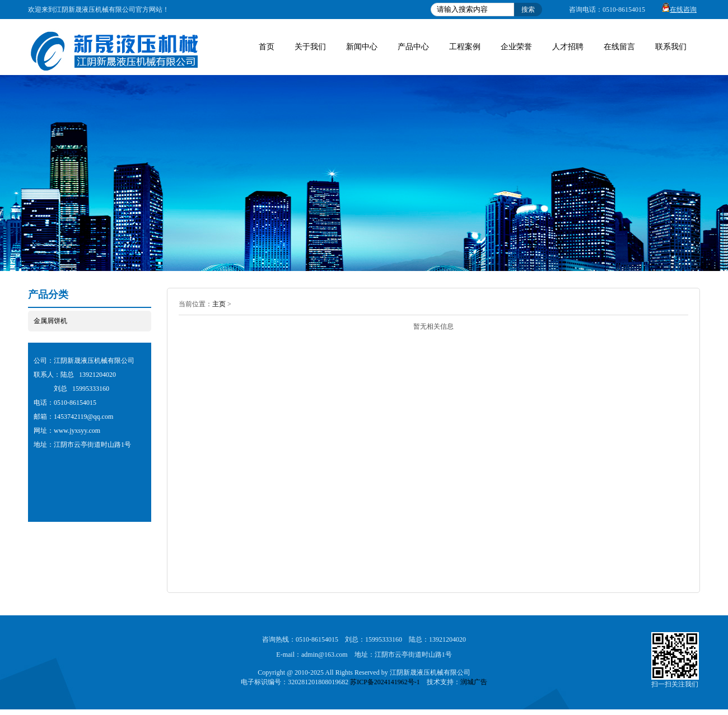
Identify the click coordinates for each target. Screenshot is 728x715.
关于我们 (310, 47)
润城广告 (474, 682)
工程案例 (465, 47)
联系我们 (671, 47)
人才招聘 (568, 47)
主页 (219, 304)
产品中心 (413, 47)
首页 (267, 47)
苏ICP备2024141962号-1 (385, 682)
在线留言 (619, 47)
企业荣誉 (516, 47)
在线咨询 (676, 10)
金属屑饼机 (50, 321)
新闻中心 (362, 47)
